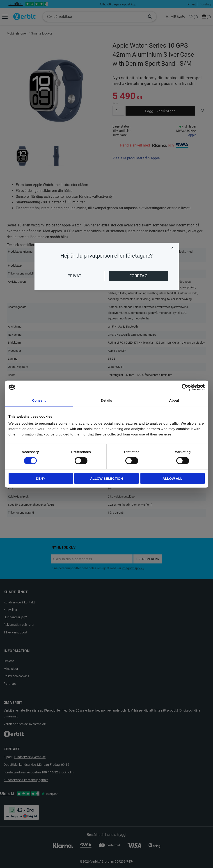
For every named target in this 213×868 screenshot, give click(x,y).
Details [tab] (107, 400)
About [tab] (174, 400)
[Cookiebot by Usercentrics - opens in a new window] (185, 387)
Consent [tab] (39, 400)
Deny (41, 478)
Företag (138, 276)
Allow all (172, 478)
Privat (75, 276)
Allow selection (106, 478)
